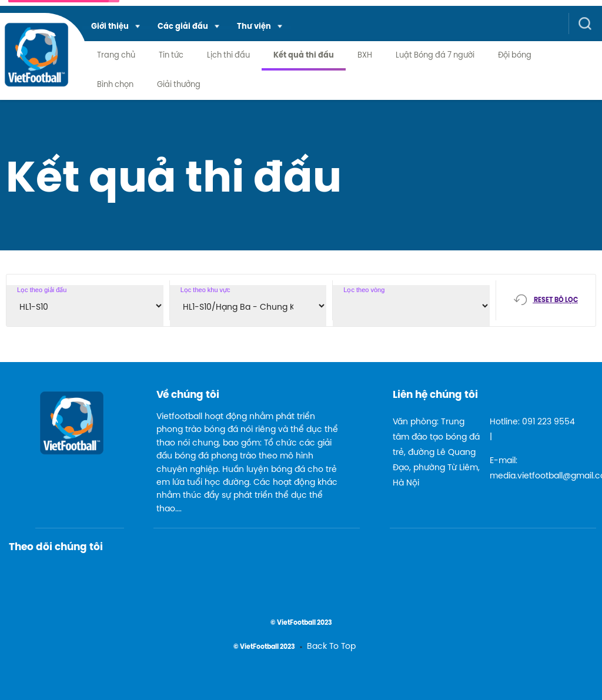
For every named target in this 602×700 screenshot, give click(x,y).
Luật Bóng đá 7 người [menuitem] (435, 56)
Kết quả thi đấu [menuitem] (304, 56)
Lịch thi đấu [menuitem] (228, 56)
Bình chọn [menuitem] (115, 85)
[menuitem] (116, 27)
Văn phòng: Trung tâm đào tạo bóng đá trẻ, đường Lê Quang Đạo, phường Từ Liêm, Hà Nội (436, 453)
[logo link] (36, 64)
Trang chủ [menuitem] (116, 56)
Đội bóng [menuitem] (515, 56)
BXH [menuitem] (365, 56)
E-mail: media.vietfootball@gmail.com (534, 469)
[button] (116, 27)
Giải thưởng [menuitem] (179, 85)
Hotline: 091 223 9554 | (532, 430)
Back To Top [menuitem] (331, 647)
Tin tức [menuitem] (171, 56)
